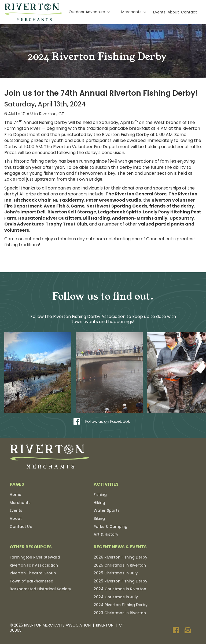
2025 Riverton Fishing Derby (120, 581)
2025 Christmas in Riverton (120, 565)
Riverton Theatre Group (33, 573)
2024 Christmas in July (116, 597)
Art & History (106, 534)
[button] (90, 12)
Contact (189, 12)
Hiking (99, 503)
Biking (99, 518)
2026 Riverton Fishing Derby (120, 557)
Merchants (20, 503)
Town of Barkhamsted (32, 581)
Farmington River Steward (35, 557)
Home (15, 495)
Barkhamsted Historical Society (40, 589)
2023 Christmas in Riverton (120, 613)
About (173, 12)
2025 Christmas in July (116, 573)
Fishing (100, 495)
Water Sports (107, 510)
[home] (34, 12)
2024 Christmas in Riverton (120, 589)
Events (159, 12)
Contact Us (21, 527)
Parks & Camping (111, 527)
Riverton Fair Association (34, 565)
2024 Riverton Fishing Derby (121, 605)
